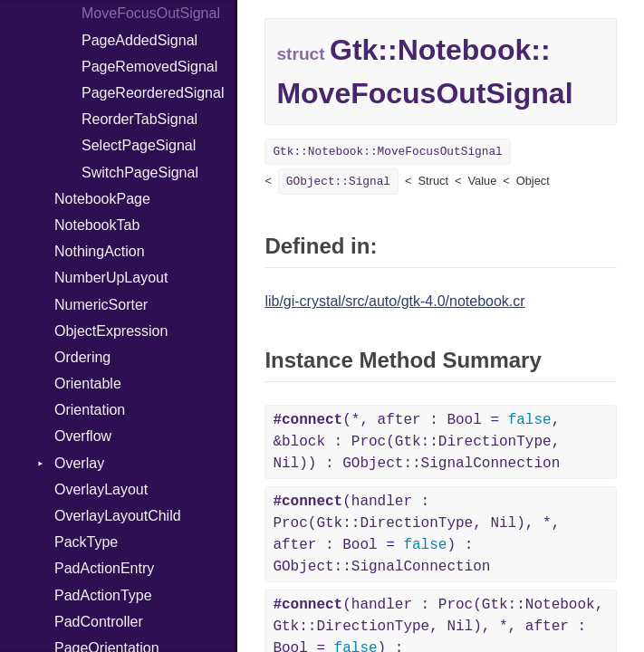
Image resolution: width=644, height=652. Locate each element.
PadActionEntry (104, 568)
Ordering (82, 357)
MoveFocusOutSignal (151, 13)
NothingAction (100, 251)
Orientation (90, 410)
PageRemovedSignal (149, 67)
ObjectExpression (111, 331)
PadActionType (103, 595)
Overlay (79, 463)
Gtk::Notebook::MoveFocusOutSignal (387, 152)
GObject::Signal (338, 182)
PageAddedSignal (139, 40)
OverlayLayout (101, 489)
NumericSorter (101, 305)
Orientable (88, 384)
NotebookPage (102, 199)
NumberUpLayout (111, 278)
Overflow (83, 436)
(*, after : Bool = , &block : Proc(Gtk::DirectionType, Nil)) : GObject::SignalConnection (416, 442)
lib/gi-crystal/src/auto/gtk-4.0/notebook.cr (394, 301)
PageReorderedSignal (153, 93)
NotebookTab (97, 225)
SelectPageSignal (139, 145)
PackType (86, 542)
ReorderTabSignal (139, 119)
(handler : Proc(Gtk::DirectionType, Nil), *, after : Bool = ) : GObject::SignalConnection (416, 534)
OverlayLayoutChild (118, 516)
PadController (99, 622)
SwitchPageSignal (140, 173)
